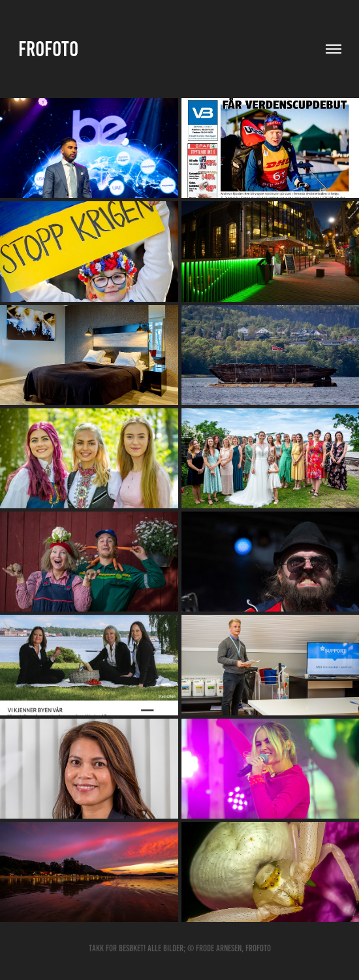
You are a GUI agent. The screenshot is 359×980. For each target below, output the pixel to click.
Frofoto (48, 49)
